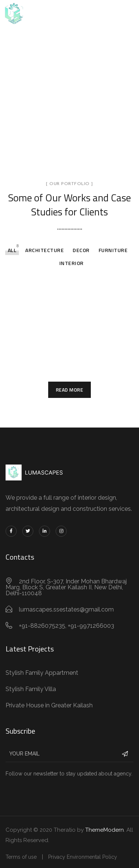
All (12, 250)
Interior (72, 263)
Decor (81, 250)
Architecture (44, 250)
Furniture (113, 250)
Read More (70, 390)
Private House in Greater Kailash (49, 705)
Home (32, 98)
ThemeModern (105, 830)
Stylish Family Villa (31, 689)
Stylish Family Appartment (42, 673)
